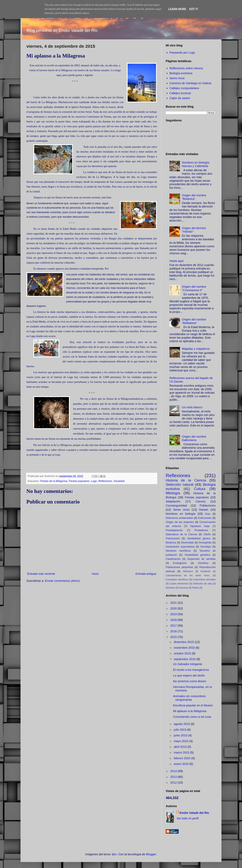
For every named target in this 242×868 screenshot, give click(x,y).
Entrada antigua (146, 574)
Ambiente (205, 571)
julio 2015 (180, 730)
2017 (174, 626)
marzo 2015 (182, 752)
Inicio (95, 574)
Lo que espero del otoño (189, 675)
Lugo (94, 481)
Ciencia (201, 501)
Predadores (201, 530)
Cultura (200, 489)
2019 (174, 614)
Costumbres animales (204, 580)
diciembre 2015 (184, 642)
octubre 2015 (183, 653)
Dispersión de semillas (201, 559)
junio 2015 (181, 735)
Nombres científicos (178, 551)
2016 (174, 631)
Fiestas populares (79, 481)
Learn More (177, 9)
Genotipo (206, 547)
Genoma (183, 588)
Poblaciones (208, 506)
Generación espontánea (180, 547)
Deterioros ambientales (179, 518)
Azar (208, 514)
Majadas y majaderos (196, 349)
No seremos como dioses (190, 681)
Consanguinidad (176, 506)
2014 (174, 771)
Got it (194, 9)
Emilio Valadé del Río (194, 813)
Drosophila (205, 543)
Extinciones (205, 518)
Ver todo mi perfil (188, 818)
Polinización (173, 538)
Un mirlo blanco (192, 407)
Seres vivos (177, 78)
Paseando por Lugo (182, 53)
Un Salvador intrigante (188, 664)
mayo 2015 (181, 741)
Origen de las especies (180, 522)
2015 (174, 637)
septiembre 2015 (185, 659)
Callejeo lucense (180, 93)
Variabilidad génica (199, 538)
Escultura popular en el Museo (193, 705)
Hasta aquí (177, 261)
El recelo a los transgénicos (191, 670)
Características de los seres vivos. (188, 575)
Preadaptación (174, 530)
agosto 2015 (182, 724)
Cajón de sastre (180, 98)
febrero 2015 (183, 758)
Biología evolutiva (181, 73)
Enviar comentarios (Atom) (62, 581)
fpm (114, 854)
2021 (174, 603)
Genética (203, 563)
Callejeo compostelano (184, 88)
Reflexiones (105, 481)
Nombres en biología (181, 514)
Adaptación (173, 501)
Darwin (204, 510)
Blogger (151, 854)
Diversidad (187, 543)
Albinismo (188, 571)
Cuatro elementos (179, 584)
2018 (174, 620)
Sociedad (119, 481)
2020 (174, 608)
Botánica (171, 543)
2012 (174, 783)
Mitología (173, 493)
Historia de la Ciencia (186, 480)
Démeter (170, 588)
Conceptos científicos (177, 580)
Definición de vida (202, 584)
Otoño (207, 534)
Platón (195, 588)
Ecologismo (180, 563)
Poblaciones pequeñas (179, 567)
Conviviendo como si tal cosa (192, 717)
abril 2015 (181, 747)
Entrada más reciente (41, 574)
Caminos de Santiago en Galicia (190, 83)
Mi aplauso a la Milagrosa (190, 711)
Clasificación (173, 559)
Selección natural (180, 485)
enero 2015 (182, 764)
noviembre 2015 (185, 648)
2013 (174, 777)
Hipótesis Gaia (200, 526)
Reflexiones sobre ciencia (186, 68)
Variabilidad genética (197, 555)
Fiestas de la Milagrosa (54, 481)
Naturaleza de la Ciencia (181, 534)
